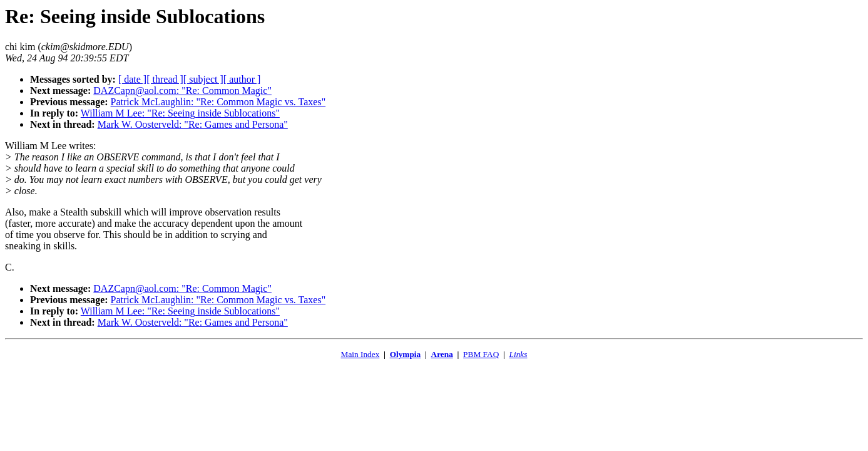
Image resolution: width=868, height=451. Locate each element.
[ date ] (132, 79)
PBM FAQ (481, 354)
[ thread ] (165, 79)
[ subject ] (203, 79)
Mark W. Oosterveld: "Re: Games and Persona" (193, 124)
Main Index (360, 354)
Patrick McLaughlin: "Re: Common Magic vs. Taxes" (218, 102)
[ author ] (242, 79)
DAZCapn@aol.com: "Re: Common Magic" (182, 91)
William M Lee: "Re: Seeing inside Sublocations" (180, 113)
